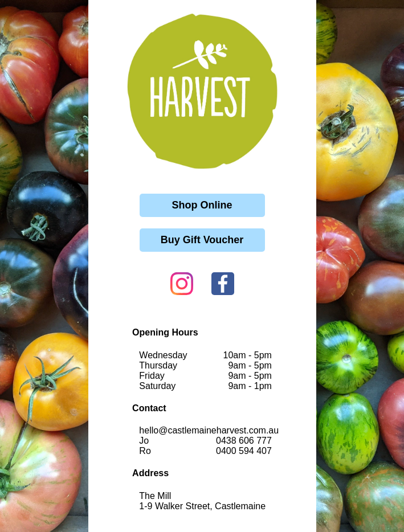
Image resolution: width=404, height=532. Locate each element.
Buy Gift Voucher (202, 240)
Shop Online (202, 205)
